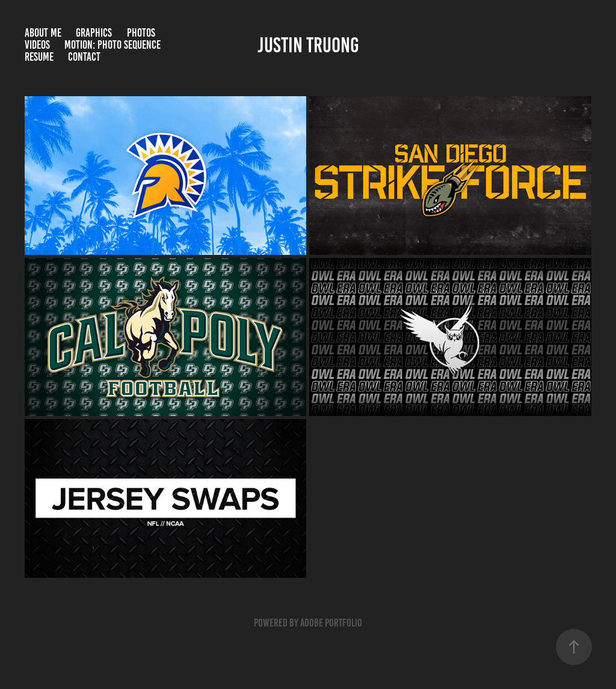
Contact (84, 57)
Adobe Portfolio (331, 623)
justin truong (308, 45)
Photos (141, 33)
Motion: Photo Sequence (112, 45)
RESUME (39, 57)
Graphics (94, 33)
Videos (37, 45)
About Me (43, 33)
